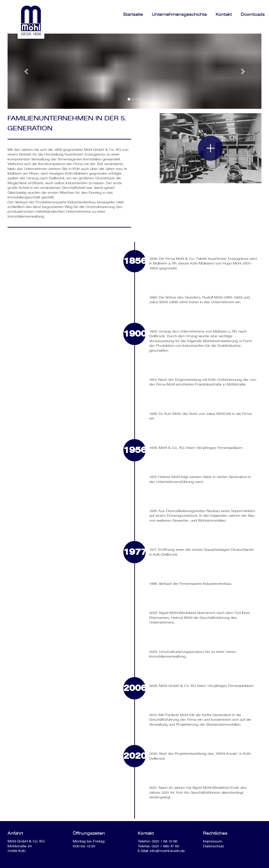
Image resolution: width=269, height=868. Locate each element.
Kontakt (224, 14)
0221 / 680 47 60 (165, 846)
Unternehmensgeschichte (179, 14)
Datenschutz (214, 846)
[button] (27, 71)
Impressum (213, 841)
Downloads (253, 14)
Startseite (133, 14)
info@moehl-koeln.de (167, 851)
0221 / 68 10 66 (165, 841)
